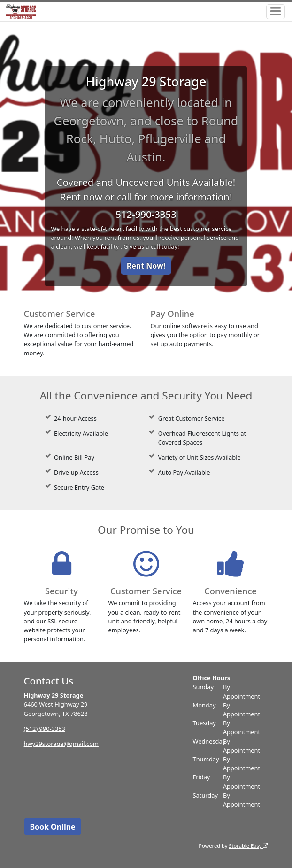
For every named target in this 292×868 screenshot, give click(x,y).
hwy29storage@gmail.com (61, 744)
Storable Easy (248, 846)
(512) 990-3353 (45, 729)
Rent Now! (146, 266)
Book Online (52, 827)
